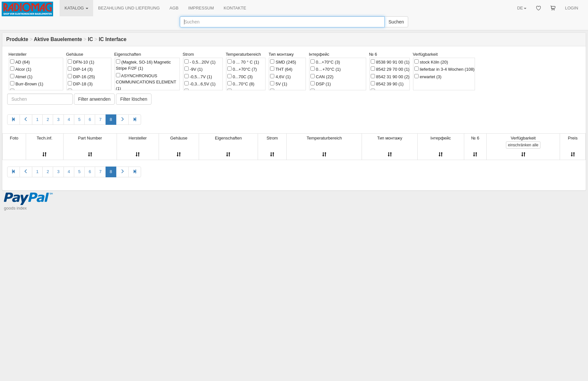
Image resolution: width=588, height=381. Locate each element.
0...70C (240, 77)
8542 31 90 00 (390, 77)
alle (523, 145)
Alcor (21, 69)
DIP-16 (81, 77)
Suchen (396, 22)
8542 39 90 (387, 84)
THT (281, 69)
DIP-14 (80, 69)
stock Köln (431, 62)
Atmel (21, 77)
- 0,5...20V (200, 62)
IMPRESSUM (201, 8)
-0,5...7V (198, 77)
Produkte (17, 39)
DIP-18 (80, 84)
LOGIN (572, 8)
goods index (15, 208)
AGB (174, 8)
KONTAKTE (235, 8)
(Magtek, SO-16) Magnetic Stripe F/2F (143, 65)
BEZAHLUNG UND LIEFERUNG (129, 8)
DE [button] (522, 8)
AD (20, 62)
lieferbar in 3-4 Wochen (445, 69)
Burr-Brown (27, 84)
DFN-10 (81, 62)
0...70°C (241, 84)
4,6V (280, 77)
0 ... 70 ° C (243, 62)
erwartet (428, 77)
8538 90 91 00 (390, 62)
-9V (194, 69)
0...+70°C (242, 69)
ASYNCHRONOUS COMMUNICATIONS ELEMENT (146, 82)
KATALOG (76, 8)
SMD (283, 62)
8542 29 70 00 (390, 69)
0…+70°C (326, 69)
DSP (321, 84)
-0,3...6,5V (200, 84)
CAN (322, 77)
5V (279, 84)
